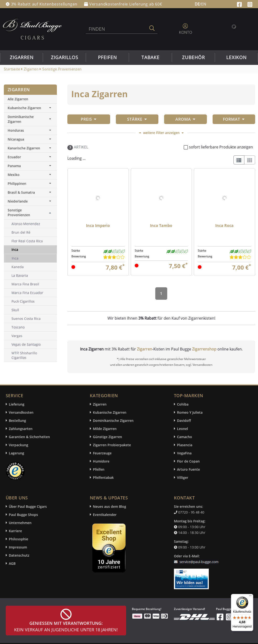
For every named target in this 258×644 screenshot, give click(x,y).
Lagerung (16, 453)
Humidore (101, 461)
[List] (239, 160)
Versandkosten (21, 412)
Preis (89, 119)
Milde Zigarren (105, 429)
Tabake (150, 57)
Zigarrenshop (204, 349)
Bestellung (17, 421)
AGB (12, 563)
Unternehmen (20, 523)
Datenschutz (19, 555)
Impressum (18, 547)
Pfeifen (107, 57)
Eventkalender (105, 515)
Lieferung (17, 404)
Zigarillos (64, 57)
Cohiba (183, 404)
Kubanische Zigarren (30, 108)
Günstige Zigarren (107, 437)
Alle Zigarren (18, 99)
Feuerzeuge (102, 453)
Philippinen (30, 184)
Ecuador (30, 157)
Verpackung (19, 445)
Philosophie (19, 539)
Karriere (15, 531)
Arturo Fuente (188, 469)
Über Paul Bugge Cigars (28, 506)
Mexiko (30, 175)
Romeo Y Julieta (190, 412)
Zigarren (22, 57)
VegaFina (184, 453)
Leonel (183, 429)
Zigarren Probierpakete (112, 445)
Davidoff (184, 421)
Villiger (183, 477)
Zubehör (193, 57)
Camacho (185, 437)
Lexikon (236, 57)
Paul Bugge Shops (23, 515)
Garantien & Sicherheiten (29, 437)
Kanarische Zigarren (30, 148)
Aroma (185, 119)
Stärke (137, 119)
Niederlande (30, 201)
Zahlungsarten (21, 429)
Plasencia (185, 445)
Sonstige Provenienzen (19, 212)
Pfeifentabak (103, 477)
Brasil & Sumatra (30, 192)
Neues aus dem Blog (110, 506)
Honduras (30, 130)
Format (234, 119)
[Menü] (250, 597)
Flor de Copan (188, 461)
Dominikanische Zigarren (30, 119)
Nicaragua (30, 139)
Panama (30, 166)
